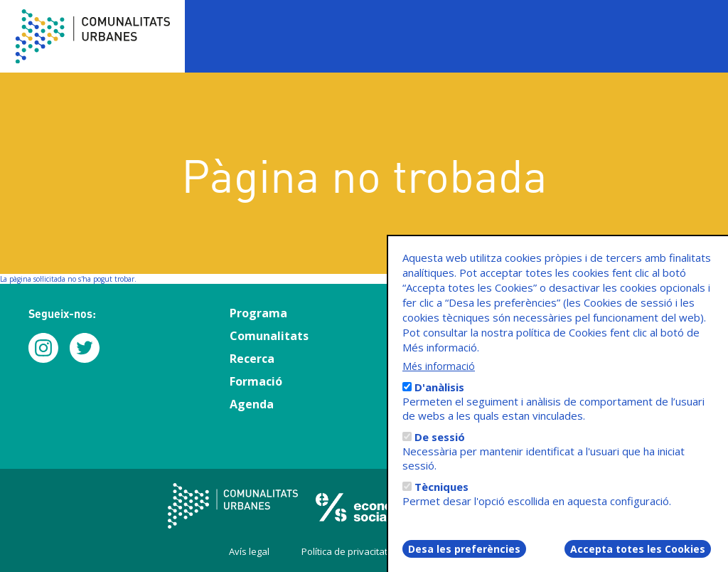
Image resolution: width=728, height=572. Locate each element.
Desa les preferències (464, 560)
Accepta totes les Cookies (638, 560)
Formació (256, 381)
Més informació (439, 377)
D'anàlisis (439, 398)
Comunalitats (269, 336)
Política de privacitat (344, 551)
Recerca (252, 359)
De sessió (440, 447)
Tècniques (441, 497)
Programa (258, 313)
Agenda (252, 404)
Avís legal (249, 551)
